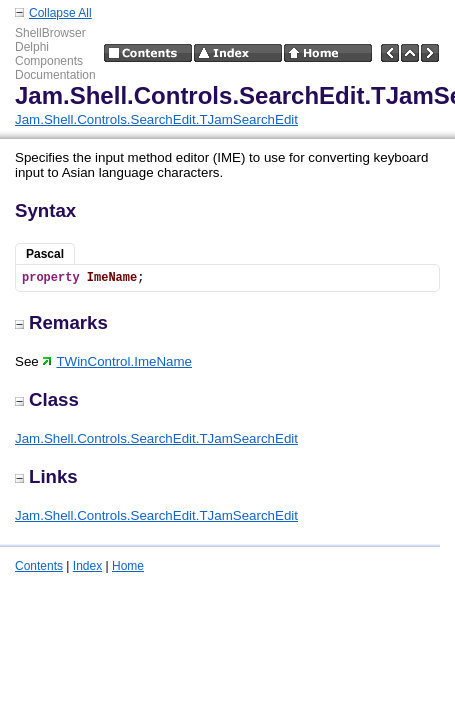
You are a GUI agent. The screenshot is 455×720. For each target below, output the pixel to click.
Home (128, 566)
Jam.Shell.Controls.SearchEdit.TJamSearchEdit (156, 119)
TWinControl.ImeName (117, 361)
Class (47, 399)
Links (46, 476)
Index (87, 566)
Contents (39, 566)
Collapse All (60, 13)
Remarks (61, 322)
